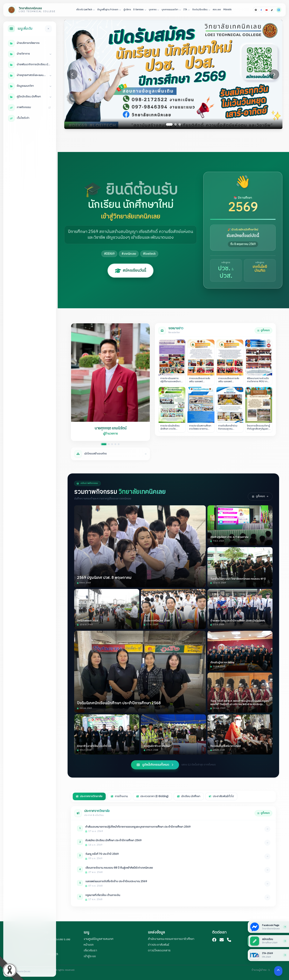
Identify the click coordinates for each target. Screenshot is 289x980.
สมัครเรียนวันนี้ (130, 271)
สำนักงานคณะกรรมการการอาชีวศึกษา (171, 939)
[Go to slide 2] (176, 124)
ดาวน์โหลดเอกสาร (159, 950)
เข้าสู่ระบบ (90, 956)
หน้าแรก (89, 945)
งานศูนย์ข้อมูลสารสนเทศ (98, 939)
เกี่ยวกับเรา (90, 950)
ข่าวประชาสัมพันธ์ (159, 945)
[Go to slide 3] (180, 124)
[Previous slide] (73, 74)
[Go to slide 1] (169, 124)
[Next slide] (274, 74)
